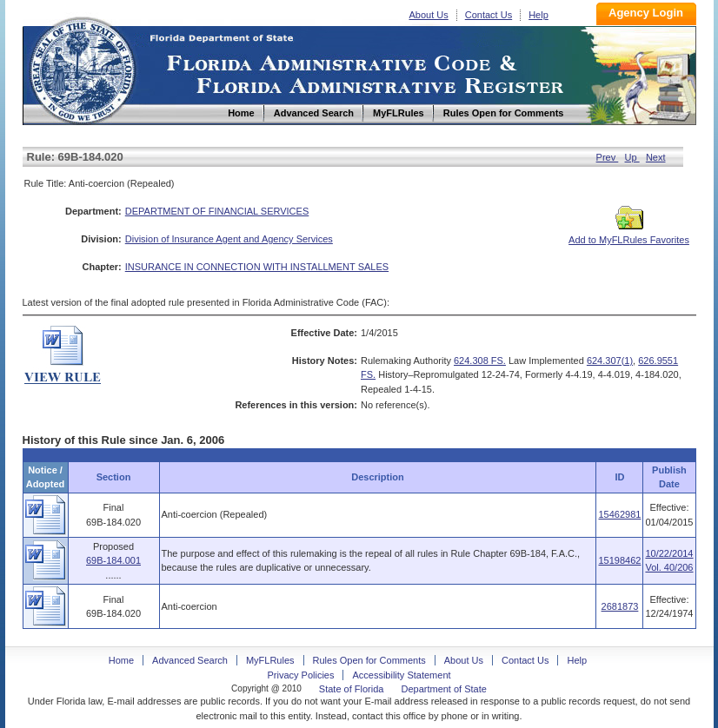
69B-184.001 (113, 560)
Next (656, 157)
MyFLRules (270, 660)
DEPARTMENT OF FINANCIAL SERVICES (217, 211)
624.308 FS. (480, 361)
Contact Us (489, 15)
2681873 (620, 606)
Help (538, 15)
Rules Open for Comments (369, 660)
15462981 (619, 514)
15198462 (619, 560)
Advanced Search (190, 660)
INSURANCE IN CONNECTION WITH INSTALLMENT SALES (257, 267)
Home (82, 68)
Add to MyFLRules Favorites (629, 235)
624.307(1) (610, 361)
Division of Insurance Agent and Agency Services (229, 239)
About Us (429, 15)
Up (632, 157)
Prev (608, 157)
